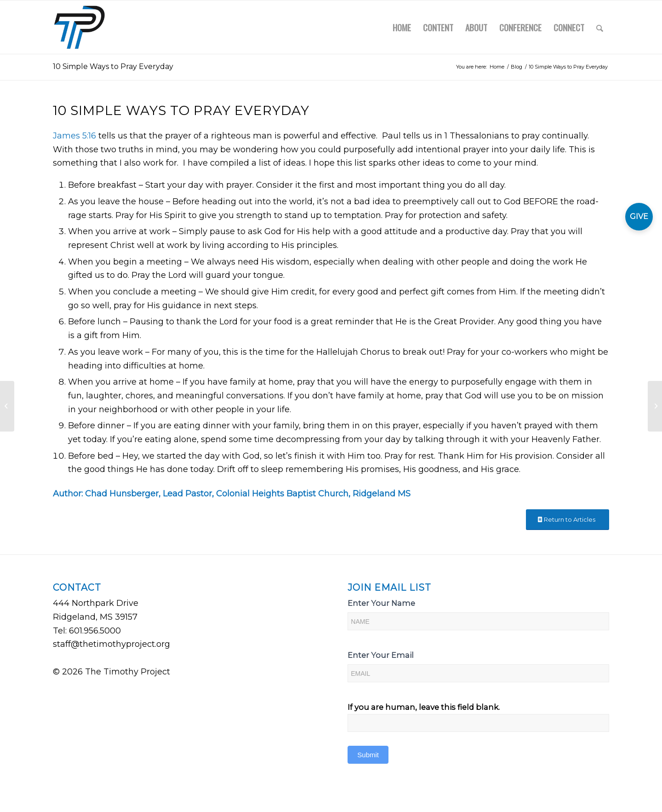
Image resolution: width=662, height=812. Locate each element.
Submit (368, 755)
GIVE (639, 216)
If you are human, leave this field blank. (424, 707)
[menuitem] (402, 27)
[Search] (600, 27)
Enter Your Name (381, 603)
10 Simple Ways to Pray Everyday (113, 66)
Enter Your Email (381, 655)
